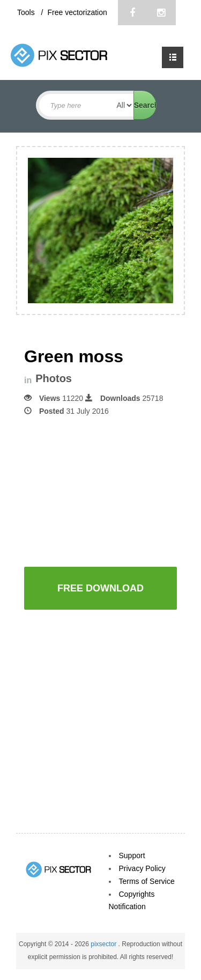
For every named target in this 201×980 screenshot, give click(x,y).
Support (132, 855)
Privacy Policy (142, 868)
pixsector (104, 944)
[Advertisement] (113, 490)
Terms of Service (147, 881)
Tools (27, 12)
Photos (54, 379)
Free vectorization (77, 12)
